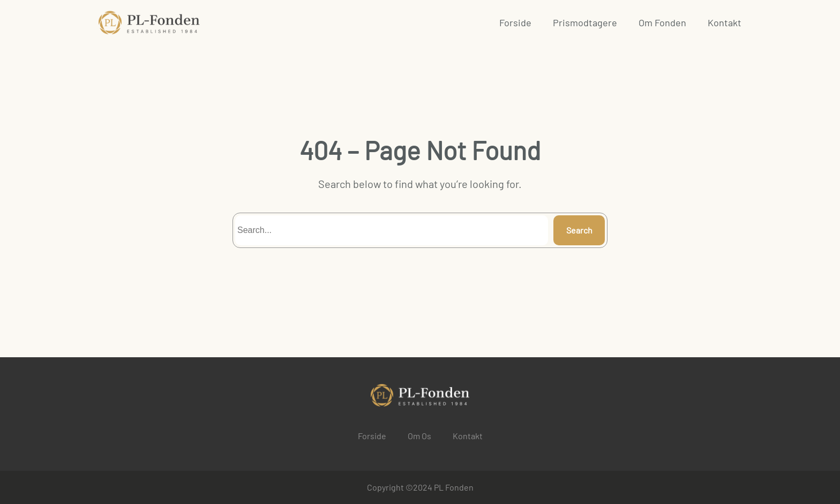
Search (579, 230)
